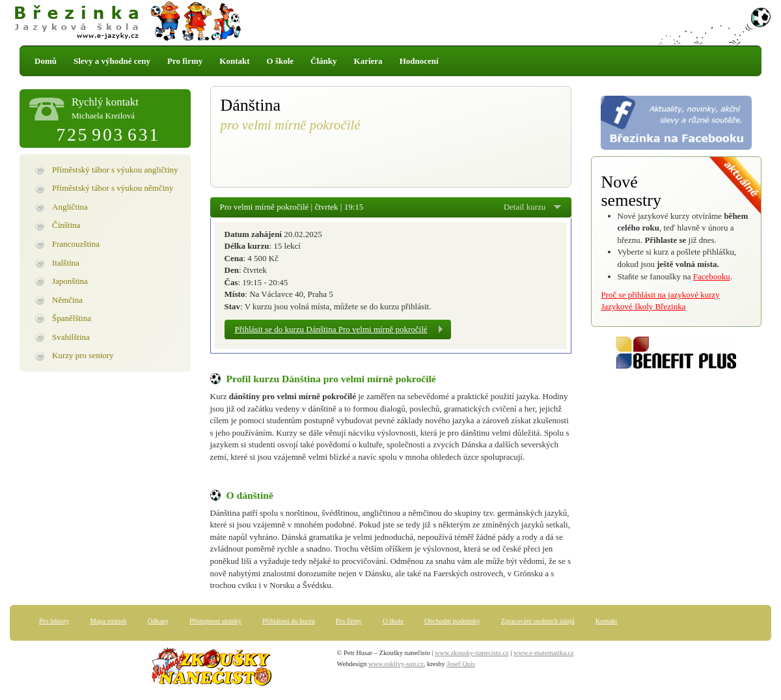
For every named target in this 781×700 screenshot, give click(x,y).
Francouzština (76, 244)
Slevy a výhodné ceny (112, 61)
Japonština (70, 281)
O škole (281, 61)
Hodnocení (419, 61)
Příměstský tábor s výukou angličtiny (115, 170)
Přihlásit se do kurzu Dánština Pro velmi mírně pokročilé (331, 329)
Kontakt (234, 61)
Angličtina (70, 207)
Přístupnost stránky (215, 621)
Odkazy (158, 621)
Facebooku (712, 276)
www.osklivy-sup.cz (396, 664)
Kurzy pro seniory (83, 355)
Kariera (368, 61)
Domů (46, 61)
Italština (66, 263)
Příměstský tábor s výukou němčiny (113, 188)
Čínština (66, 225)
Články (323, 61)
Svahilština (71, 337)
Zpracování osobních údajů (538, 621)
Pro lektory (54, 621)
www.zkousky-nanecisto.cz (472, 653)
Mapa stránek (108, 621)
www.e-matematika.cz (544, 653)
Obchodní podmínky (452, 621)
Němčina (67, 300)
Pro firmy (185, 61)
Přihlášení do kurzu (289, 621)
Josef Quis (461, 664)
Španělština (72, 318)
